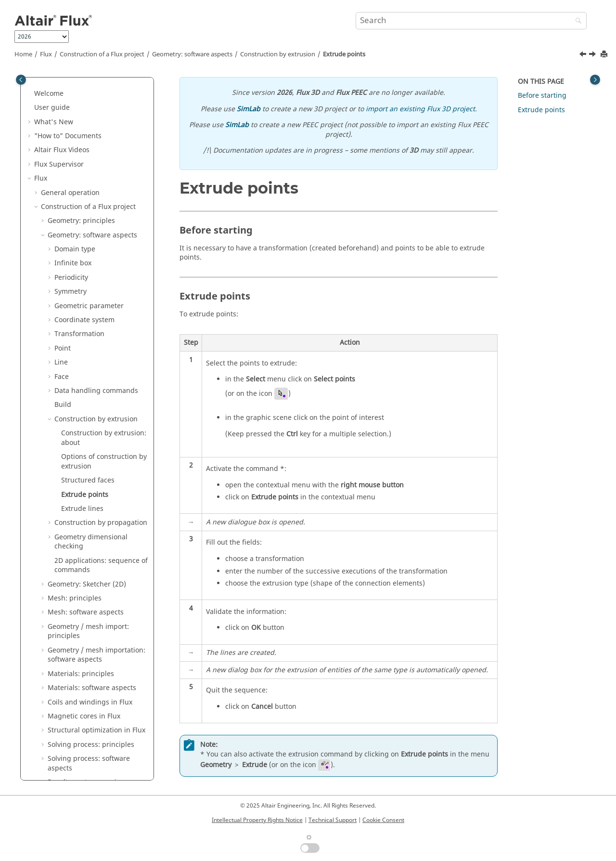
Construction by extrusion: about (104, 154)
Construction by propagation (101, 239)
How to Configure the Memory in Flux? (94, 659)
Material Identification (70, 692)
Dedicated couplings (74, 611)
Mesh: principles (75, 314)
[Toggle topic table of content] (595, 80)
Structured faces (88, 196)
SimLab (249, 109)
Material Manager (63, 720)
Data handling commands (96, 107)
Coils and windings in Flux (90, 418)
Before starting (542, 96)
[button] (51, 78)
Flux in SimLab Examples (74, 763)
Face (62, 93)
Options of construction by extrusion (104, 177)
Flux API (54, 640)
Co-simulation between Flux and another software (93, 593)
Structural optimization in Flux (96, 446)
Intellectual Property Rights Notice (257, 820)
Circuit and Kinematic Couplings (93, 574)
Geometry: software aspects (192, 54)
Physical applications (75, 560)
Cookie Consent (383, 820)
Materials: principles (81, 390)
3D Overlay (58, 626)
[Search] (576, 21)
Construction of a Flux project (102, 54)
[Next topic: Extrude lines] (593, 55)
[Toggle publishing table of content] (21, 80)
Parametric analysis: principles (97, 545)
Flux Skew (50, 677)
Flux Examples (57, 748)
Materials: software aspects (92, 404)
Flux (46, 54)
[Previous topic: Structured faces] (584, 55)
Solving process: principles (91, 461)
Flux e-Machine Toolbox (72, 734)
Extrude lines (82, 225)
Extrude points (344, 54)
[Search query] (471, 21)
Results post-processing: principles (87, 503)
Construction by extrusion (278, 54)
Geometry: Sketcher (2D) (87, 300)
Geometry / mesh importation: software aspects (96, 371)
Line (61, 78)
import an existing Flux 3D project (420, 109)
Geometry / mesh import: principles (88, 347)
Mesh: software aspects (86, 328)
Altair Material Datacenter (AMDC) (89, 706)
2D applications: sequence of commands (101, 281)
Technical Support (333, 820)
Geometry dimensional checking (91, 258)
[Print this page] (605, 55)
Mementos (51, 776)
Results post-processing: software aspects (87, 527)
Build (63, 121)
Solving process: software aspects (89, 479)
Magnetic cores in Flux (84, 432)
